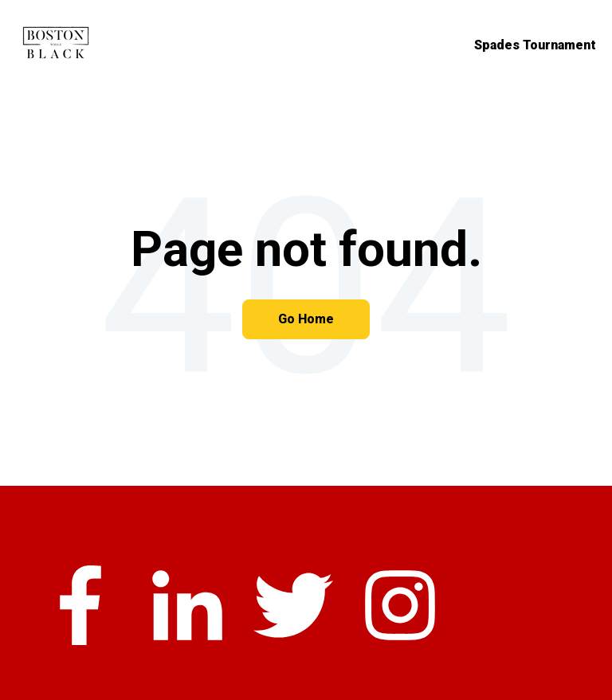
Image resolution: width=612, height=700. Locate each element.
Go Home (306, 319)
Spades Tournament (535, 45)
